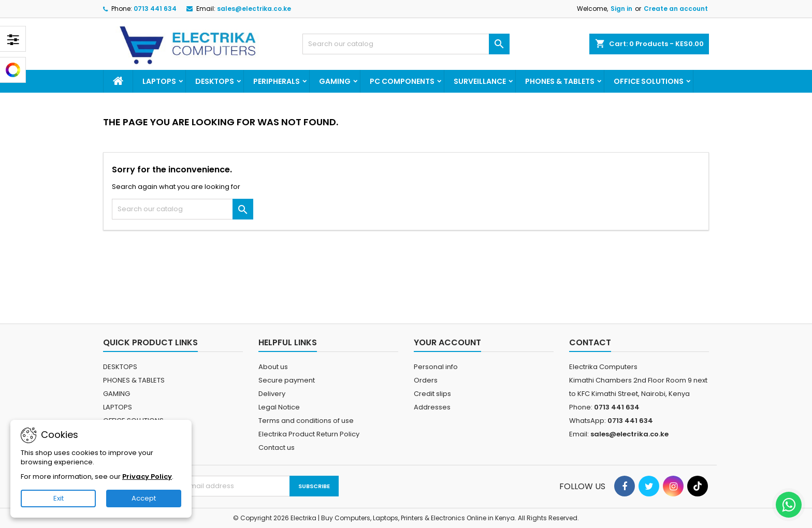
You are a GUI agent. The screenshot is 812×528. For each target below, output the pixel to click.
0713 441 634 (155, 9)
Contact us (277, 448)
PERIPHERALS (277, 81)
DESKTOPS (215, 81)
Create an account (676, 9)
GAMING (335, 81)
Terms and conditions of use (306, 421)
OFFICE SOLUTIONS (649, 81)
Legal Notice (279, 407)
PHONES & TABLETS (560, 81)
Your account (447, 342)
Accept (144, 498)
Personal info (436, 367)
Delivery (272, 394)
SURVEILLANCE (480, 81)
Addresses (432, 407)
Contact (590, 342)
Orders (426, 380)
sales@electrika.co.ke (254, 9)
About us (273, 367)
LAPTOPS (159, 81)
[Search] (406, 44)
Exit (59, 498)
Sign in (621, 9)
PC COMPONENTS (402, 81)
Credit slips (432, 394)
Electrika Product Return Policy (309, 434)
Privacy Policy (147, 476)
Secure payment (287, 380)
